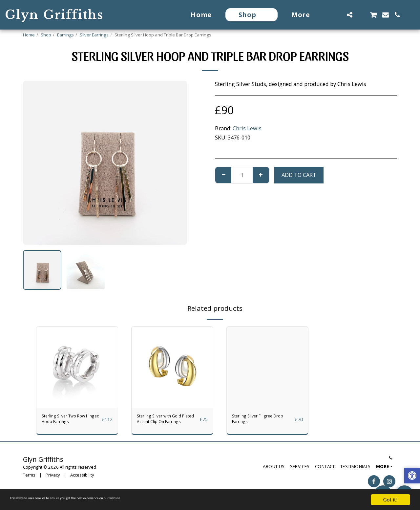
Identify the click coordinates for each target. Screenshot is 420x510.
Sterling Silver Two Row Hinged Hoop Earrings (66, 421)
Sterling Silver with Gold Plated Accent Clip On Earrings (167, 421)
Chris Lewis (247, 128)
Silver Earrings (94, 35)
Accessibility (82, 479)
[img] (77, 367)
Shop (46, 35)
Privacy (53, 479)
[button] (338, 15)
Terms (29, 479)
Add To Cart (299, 175)
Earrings (65, 35)
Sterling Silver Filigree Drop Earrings (260, 421)
